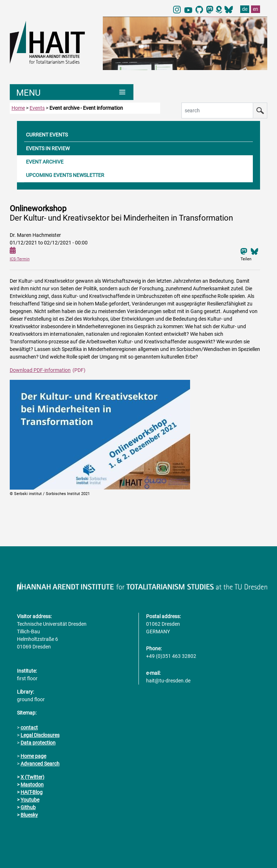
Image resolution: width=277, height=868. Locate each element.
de (245, 9)
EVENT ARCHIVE (45, 162)
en (256, 9)
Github (28, 807)
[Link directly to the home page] (53, 42)
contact (29, 728)
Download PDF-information (40, 370)
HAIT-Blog (32, 792)
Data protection (38, 743)
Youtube (30, 800)
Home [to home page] (18, 108)
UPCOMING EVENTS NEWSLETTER (65, 175)
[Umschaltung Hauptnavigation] (72, 92)
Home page (33, 756)
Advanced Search (40, 764)
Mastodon (32, 785)
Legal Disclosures (40, 735)
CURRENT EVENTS (47, 135)
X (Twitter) (32, 777)
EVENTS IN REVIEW (48, 148)
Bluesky (29, 815)
